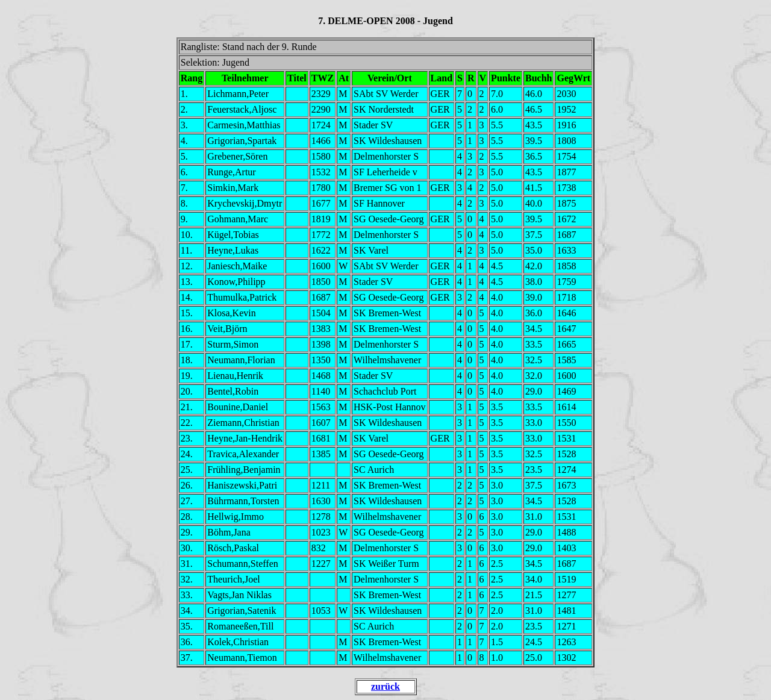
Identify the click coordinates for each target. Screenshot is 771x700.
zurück (385, 686)
